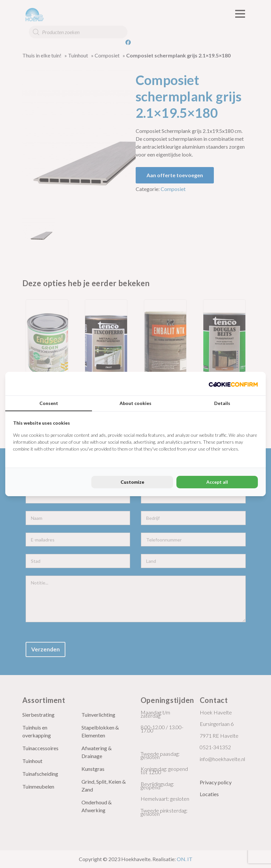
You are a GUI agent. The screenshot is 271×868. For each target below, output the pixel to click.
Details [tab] (222, 403)
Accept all (217, 482)
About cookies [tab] (135, 403)
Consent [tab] (49, 403)
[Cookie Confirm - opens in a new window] (233, 384)
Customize (132, 482)
